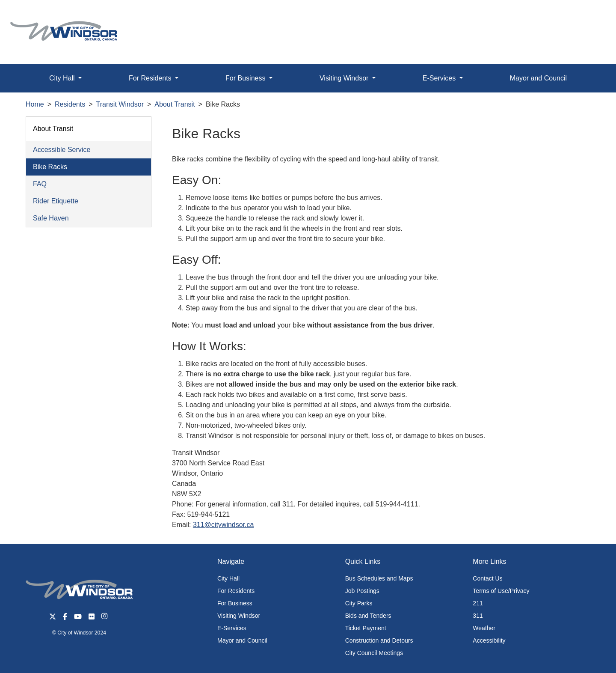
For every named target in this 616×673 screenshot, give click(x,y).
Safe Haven (51, 218)
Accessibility (489, 640)
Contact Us (487, 578)
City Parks (359, 603)
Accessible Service (62, 150)
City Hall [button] (63, 78)
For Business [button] (246, 78)
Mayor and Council (538, 78)
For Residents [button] (151, 78)
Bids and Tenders (368, 616)
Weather (484, 628)
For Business (235, 603)
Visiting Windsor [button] (345, 78)
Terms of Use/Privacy (501, 591)
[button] (590, 16)
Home (35, 104)
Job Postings (362, 591)
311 (478, 616)
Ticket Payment (366, 628)
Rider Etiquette (56, 201)
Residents (70, 104)
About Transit (175, 104)
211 (478, 603)
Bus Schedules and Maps (379, 578)
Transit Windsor (120, 104)
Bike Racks (50, 167)
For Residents (236, 591)
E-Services (232, 628)
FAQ (40, 184)
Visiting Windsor (239, 616)
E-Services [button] (440, 78)
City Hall (228, 578)
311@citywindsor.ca (224, 525)
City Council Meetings (374, 653)
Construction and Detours (379, 640)
